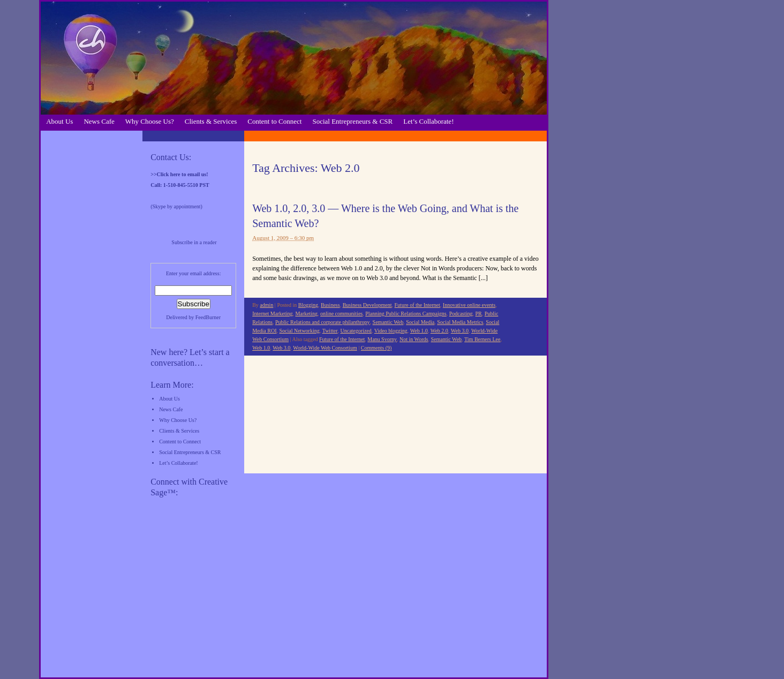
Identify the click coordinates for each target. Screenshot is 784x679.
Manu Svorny (382, 339)
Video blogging (391, 331)
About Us (59, 121)
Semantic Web (388, 322)
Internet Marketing (272, 314)
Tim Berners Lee (482, 339)
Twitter (330, 331)
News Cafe (99, 121)
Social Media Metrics (460, 322)
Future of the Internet (417, 305)
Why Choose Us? (150, 121)
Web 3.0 (460, 331)
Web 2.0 (439, 331)
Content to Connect (274, 121)
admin (266, 305)
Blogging (308, 305)
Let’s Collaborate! (428, 121)
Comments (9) (376, 348)
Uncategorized (356, 331)
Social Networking (299, 331)
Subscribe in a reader (194, 242)
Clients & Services (211, 121)
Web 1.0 (419, 331)
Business (330, 305)
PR (479, 314)
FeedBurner (208, 317)
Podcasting (461, 314)
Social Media (420, 322)
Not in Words (414, 339)
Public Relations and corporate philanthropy (323, 322)
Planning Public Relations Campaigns (406, 314)
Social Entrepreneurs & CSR (352, 121)
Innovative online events (469, 305)
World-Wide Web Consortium (325, 348)
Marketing (306, 314)
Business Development (367, 305)
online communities (341, 314)
